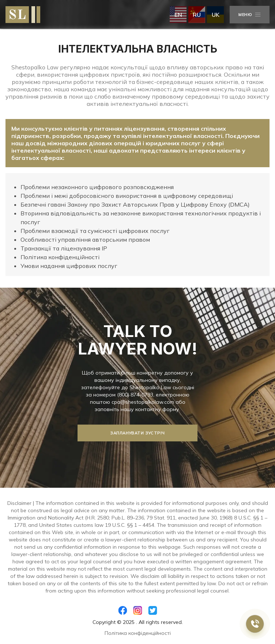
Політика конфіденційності (138, 633)
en (178, 15)
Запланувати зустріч (137, 433)
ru (197, 15)
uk (216, 15)
